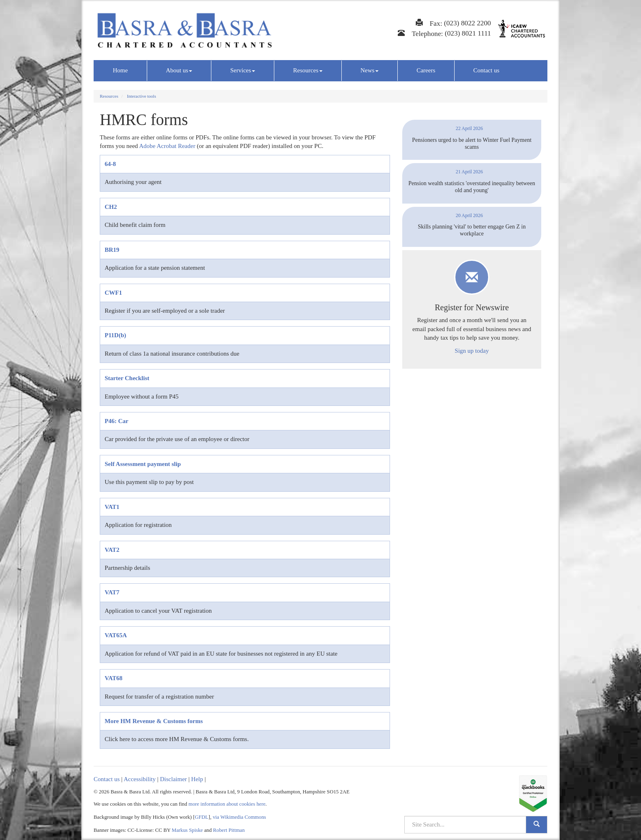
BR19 (112, 250)
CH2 (111, 207)
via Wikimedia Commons (239, 817)
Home (120, 70)
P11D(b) (115, 335)
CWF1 (113, 293)
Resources (308, 70)
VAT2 (112, 550)
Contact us (486, 70)
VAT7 (112, 592)
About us (179, 70)
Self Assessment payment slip (143, 464)
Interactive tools (142, 96)
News (370, 70)
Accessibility (139, 779)
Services (243, 70)
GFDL (202, 817)
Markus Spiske (187, 830)
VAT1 (112, 507)
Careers (426, 70)
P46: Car (117, 421)
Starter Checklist (127, 378)
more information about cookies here (227, 804)
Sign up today (472, 351)
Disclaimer (173, 779)
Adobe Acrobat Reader (167, 146)
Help (197, 779)
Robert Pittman (229, 830)
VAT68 (114, 678)
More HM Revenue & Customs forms (154, 721)
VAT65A (116, 635)
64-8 (110, 164)
